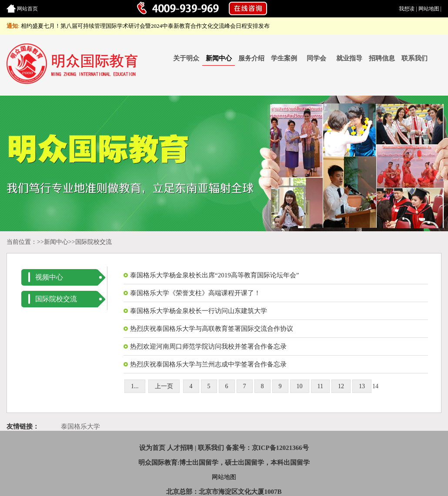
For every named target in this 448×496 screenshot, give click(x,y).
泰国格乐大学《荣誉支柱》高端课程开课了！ (195, 293)
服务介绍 (251, 58)
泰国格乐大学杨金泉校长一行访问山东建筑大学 (199, 311)
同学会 (316, 58)
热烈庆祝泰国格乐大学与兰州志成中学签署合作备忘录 (208, 364)
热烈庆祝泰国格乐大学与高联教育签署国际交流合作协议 (212, 329)
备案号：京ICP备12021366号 (267, 448)
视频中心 (49, 277)
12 (341, 386)
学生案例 (284, 58)
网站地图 (429, 9)
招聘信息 (382, 58)
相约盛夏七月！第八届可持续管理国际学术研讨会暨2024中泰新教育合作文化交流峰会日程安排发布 (145, 26)
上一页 (164, 386)
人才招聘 (180, 448)
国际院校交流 (94, 242)
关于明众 (186, 58)
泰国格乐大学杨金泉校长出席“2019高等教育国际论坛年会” (214, 275)
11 (320, 386)
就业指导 (349, 58)
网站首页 (27, 9)
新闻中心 (219, 58)
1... (135, 386)
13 (362, 386)
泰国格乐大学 (80, 426)
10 (300, 386)
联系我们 (415, 58)
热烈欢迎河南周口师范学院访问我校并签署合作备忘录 (208, 346)
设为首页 (152, 448)
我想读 (407, 9)
